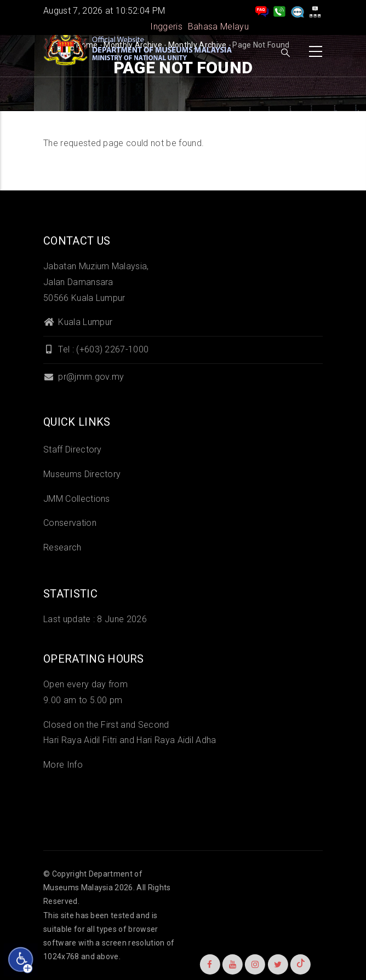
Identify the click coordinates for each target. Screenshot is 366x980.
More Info (63, 765)
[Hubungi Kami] (279, 11)
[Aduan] (298, 11)
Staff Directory (73, 450)
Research (62, 547)
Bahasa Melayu (218, 27)
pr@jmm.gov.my (84, 377)
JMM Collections (77, 499)
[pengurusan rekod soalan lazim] (262, 11)
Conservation (70, 523)
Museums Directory (82, 474)
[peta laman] (315, 11)
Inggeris (166, 27)
